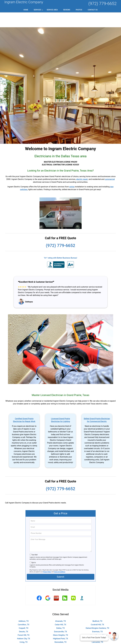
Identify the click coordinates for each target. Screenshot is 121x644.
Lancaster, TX (97, 627)
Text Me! (35, 540)
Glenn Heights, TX (61, 620)
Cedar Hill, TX (60, 610)
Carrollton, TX (24, 610)
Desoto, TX (24, 617)
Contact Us (93, 10)
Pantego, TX (24, 638)
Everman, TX (97, 617)
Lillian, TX (24, 631)
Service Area (52, 10)
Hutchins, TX (97, 624)
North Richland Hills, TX (24, 634)
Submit (60, 562)
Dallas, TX (60, 613)
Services (39, 11)
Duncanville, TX (61, 617)
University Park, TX (60, 641)
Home (26, 10)
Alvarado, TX (60, 606)
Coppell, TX (24, 613)
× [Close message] (107, 635)
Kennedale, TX (60, 627)
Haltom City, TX (24, 624)
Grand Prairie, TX (97, 620)
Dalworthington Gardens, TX (97, 613)
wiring (72, 172)
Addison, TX (24, 606)
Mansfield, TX (61, 631)
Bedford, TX (97, 606)
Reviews (67, 10)
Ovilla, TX (97, 634)
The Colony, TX (24, 641)
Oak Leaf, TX (60, 634)
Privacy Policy (47, 557)
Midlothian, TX (97, 631)
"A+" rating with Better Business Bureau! (61, 243)
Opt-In (34, 548)
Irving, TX (24, 627)
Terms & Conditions (60, 557)
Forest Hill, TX (24, 620)
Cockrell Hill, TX (97, 610)
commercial (110, 164)
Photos (79, 10)
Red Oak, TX (60, 638)
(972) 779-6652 (102, 4)
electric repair (82, 164)
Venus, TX (98, 641)
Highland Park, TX (61, 624)
